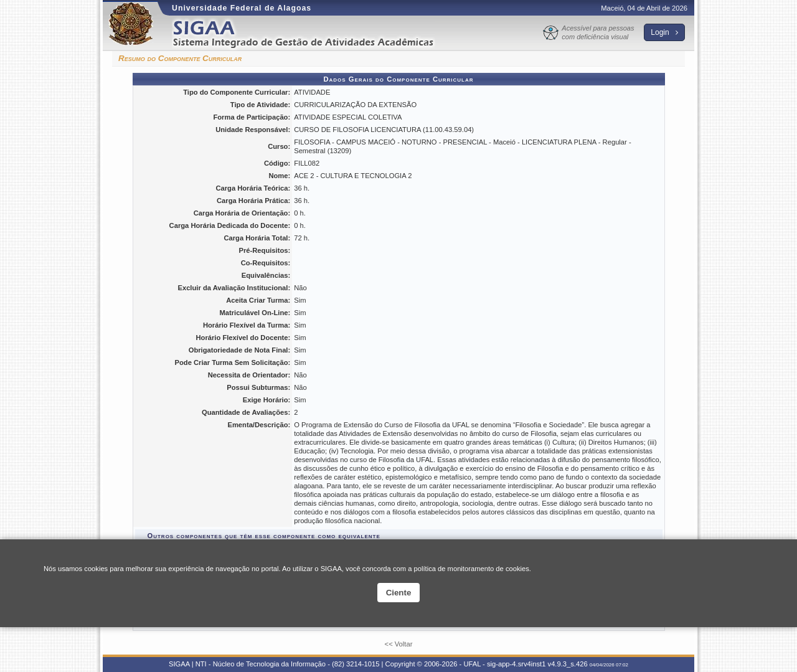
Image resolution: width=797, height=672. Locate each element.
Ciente (399, 593)
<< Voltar (399, 644)
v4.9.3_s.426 (568, 664)
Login (664, 32)
